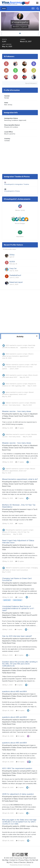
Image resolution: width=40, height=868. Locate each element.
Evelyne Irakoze (25, 797)
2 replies (20, 787)
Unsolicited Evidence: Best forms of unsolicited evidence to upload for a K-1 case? (18, 608)
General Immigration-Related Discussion (18, 585)
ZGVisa (12, 255)
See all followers (31, 83)
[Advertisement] (20, 312)
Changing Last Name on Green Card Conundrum (17, 579)
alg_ (21, 414)
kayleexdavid (25, 639)
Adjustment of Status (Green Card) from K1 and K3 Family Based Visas (20, 416)
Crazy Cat (13, 268)
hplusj (8, 392)
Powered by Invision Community (20, 865)
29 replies (20, 841)
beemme (23, 509)
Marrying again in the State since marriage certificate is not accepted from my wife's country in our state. (19, 822)
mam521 (8, 469)
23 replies (19, 655)
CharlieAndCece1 (15, 275)
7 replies (19, 523)
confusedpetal (25, 668)
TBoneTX (9, 568)
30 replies (20, 561)
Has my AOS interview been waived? (17, 636)
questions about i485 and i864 (14, 691)
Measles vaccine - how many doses (17, 411)
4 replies (19, 685)
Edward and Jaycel (16, 282)
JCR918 (22, 826)
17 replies (20, 498)
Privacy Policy (24, 860)
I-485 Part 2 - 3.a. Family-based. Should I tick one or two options (19, 367)
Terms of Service (19, 862)
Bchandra (23, 545)
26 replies (20, 710)
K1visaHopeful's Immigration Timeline (17, 184)
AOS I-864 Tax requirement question (17, 768)
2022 (7, 345)
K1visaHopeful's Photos (12, 191)
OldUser (8, 365)
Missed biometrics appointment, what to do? (20, 479)
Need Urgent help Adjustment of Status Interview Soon (18, 541)
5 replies (19, 629)
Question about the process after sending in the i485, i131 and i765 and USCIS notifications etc (20, 664)
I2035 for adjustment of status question (18, 794)
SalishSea (9, 434)
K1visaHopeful (7, 414)
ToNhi (22, 613)
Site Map (5, 860)
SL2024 (12, 262)
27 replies (20, 428)
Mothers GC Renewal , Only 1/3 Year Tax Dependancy (19, 506)
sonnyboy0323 (25, 771)
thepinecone (24, 694)
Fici (21, 482)
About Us (30, 862)
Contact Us (14, 860)
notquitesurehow (26, 583)
